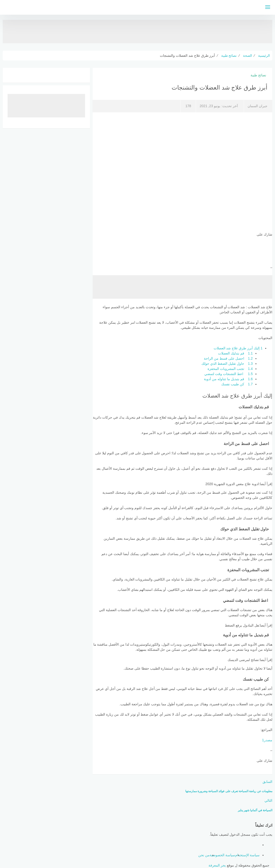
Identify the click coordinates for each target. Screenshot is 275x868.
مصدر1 (267, 740)
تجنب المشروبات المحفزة (230, 369)
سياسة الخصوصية (222, 855)
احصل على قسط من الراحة (228, 358)
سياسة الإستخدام (247, 855)
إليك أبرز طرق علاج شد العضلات (238, 348)
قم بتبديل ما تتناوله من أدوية (228, 379)
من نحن (204, 855)
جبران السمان (258, 106)
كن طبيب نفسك (237, 384)
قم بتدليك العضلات (235, 353)
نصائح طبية (258, 75)
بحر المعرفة (217, 865)
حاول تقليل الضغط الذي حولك (227, 364)
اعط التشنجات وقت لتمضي (229, 374)
